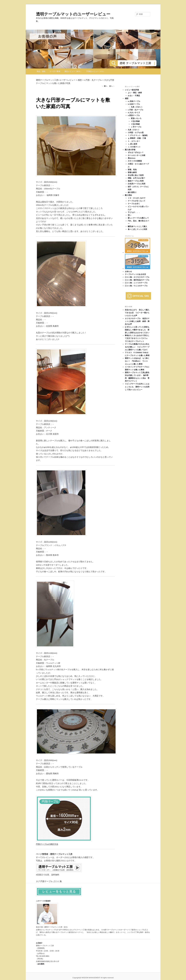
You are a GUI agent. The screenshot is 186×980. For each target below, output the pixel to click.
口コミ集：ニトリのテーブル (136, 283)
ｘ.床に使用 (132, 144)
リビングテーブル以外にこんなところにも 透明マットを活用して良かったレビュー (137, 387)
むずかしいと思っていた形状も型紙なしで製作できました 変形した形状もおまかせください (137, 330)
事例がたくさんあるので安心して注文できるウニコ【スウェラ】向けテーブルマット (137, 338)
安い (130, 215)
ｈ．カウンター (134, 141)
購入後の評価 (130, 150)
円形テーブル (47, 881)
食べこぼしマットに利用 (137, 229)
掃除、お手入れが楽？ (137, 178)
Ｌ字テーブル (136, 127)
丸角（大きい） (137, 107)
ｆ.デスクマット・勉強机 (138, 135)
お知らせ (128, 271)
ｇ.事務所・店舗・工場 (137, 138)
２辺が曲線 (135, 121)
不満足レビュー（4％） (96, 71)
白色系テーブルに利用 (137, 184)
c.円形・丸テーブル (136, 110)
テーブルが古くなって (137, 201)
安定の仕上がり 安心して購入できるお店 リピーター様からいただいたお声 (137, 313)
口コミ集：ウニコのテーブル (136, 286)
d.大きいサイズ (134, 113)
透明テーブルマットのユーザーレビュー (73, 14)
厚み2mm (132, 158)
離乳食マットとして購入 (137, 226)
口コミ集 (58, 881)
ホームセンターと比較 (137, 155)
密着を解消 (132, 172)
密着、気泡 (132, 170)
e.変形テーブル (134, 115)
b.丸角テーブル (134, 104)
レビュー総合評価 (132, 90)
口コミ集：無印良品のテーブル (137, 280)
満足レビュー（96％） (73, 71)
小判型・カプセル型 (136, 133)
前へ (105, 86)
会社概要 (41, 964)
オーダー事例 (55, 71)
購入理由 (128, 195)
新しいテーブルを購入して (138, 218)
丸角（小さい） (134, 130)
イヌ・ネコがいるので (137, 198)
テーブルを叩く (134, 204)
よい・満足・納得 (135, 93)
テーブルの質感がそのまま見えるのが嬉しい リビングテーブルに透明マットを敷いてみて (137, 347)
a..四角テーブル (134, 101)
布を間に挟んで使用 (136, 175)
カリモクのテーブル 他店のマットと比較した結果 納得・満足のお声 (137, 321)
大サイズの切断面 (135, 161)
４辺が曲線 (135, 124)
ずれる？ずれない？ (136, 152)
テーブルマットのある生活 (135, 274)
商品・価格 (41, 71)
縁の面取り (132, 192)
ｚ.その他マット (134, 147)
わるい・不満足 (134, 96)
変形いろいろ (136, 118)
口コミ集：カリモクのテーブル (137, 277)
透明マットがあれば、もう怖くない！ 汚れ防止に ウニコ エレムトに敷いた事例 (137, 361)
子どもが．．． (134, 212)
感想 (127, 98)
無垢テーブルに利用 (136, 181)
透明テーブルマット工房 (47, 80)
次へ (112, 86)
